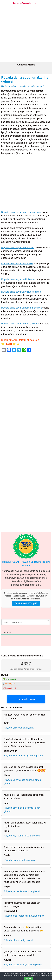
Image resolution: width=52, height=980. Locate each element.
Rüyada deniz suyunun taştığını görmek (21, 308)
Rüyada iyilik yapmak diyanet (19, 728)
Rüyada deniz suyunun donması (18, 248)
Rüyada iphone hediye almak (19, 940)
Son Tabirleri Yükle (26, 699)
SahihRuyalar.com (26, 3)
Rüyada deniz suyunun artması (17, 263)
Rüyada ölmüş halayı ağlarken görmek (24, 756)
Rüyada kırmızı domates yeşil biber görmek (22, 810)
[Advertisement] (26, 35)
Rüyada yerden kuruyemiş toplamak (22, 891)
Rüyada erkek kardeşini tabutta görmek (24, 916)
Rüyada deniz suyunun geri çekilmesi (20, 324)
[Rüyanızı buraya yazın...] (26, 622)
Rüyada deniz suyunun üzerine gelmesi (21, 212)
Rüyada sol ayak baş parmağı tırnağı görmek (23, 782)
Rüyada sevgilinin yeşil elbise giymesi (23, 965)
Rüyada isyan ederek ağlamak (19, 860)
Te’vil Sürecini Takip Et (26, 603)
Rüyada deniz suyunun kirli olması (19, 279)
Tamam (28, 978)
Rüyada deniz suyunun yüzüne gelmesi (21, 292)
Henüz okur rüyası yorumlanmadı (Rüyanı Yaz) (23, 86)
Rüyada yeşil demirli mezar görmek (22, 836)
